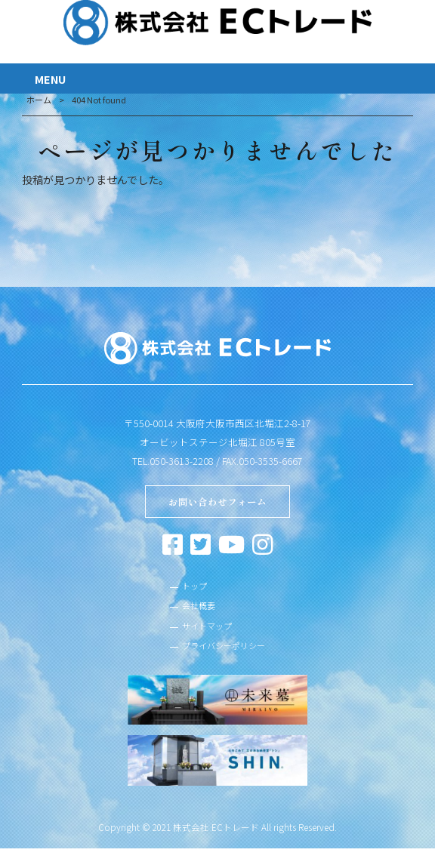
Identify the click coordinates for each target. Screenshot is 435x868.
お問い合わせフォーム (217, 503)
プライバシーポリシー (224, 654)
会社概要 (194, 611)
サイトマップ (204, 633)
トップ (189, 589)
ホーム (39, 100)
